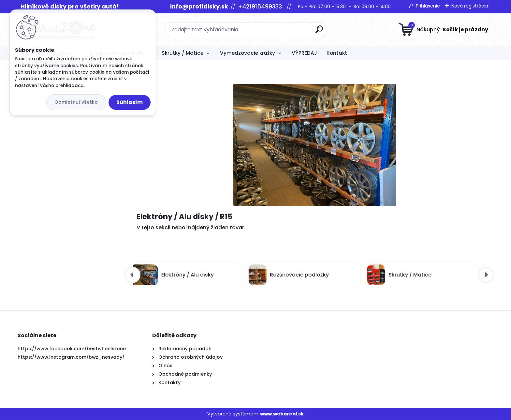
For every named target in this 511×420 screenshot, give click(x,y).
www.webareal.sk (282, 414)
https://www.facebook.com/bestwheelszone (72, 349)
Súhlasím (130, 102)
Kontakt (337, 53)
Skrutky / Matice (182, 53)
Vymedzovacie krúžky (248, 53)
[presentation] (132, 275)
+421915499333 (260, 6)
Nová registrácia (470, 6)
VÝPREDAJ (304, 53)
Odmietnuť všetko (76, 102)
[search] (319, 32)
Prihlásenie (428, 6)
